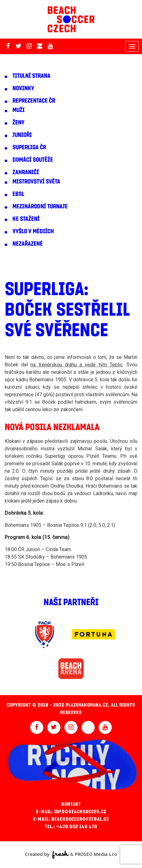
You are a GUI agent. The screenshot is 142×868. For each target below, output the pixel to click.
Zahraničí (26, 172)
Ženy (18, 123)
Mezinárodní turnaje (40, 207)
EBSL (18, 194)
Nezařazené (28, 244)
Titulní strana (31, 76)
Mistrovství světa (36, 182)
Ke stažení (26, 219)
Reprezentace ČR (34, 101)
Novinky (23, 88)
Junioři (22, 135)
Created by (47, 855)
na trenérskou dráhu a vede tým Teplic (76, 365)
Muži (19, 110)
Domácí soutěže (33, 160)
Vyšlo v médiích (33, 231)
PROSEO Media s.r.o (96, 854)
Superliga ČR (29, 147)
